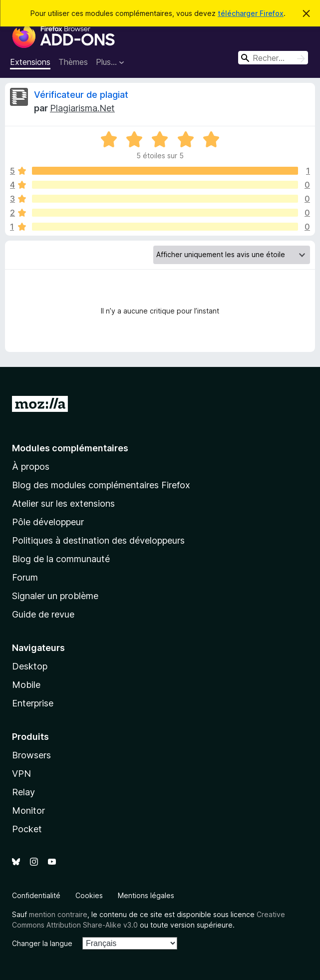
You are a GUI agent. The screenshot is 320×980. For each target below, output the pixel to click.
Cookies (89, 895)
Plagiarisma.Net (82, 108)
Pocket (27, 829)
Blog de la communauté (61, 559)
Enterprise (33, 703)
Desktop (30, 666)
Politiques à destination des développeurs (98, 540)
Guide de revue (43, 614)
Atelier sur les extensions (63, 503)
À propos (31, 467)
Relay (23, 792)
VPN (21, 774)
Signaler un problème (55, 596)
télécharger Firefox (251, 13)
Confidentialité (36, 895)
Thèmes (73, 62)
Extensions (30, 62)
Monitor (28, 811)
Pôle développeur (48, 522)
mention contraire (58, 914)
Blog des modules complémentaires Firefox (101, 485)
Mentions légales (146, 895)
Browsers (31, 755)
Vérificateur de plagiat (81, 95)
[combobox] (273, 58)
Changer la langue (42, 943)
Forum (25, 577)
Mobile (26, 685)
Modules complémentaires (70, 448)
